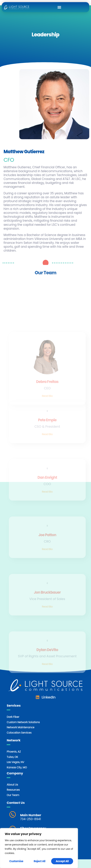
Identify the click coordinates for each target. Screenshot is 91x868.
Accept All (62, 861)
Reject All (39, 861)
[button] (59, 7)
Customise (16, 861)
